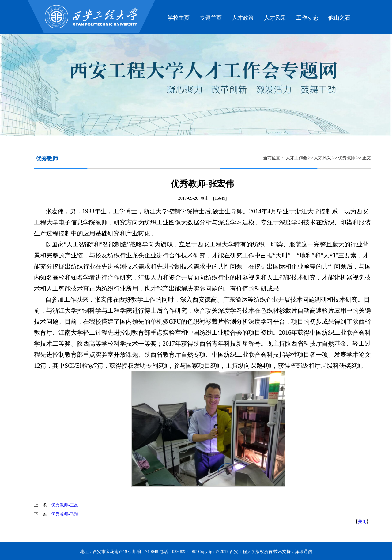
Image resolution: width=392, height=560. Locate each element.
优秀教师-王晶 (65, 505)
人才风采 (275, 18)
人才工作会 (296, 158)
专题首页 (211, 18)
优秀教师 (347, 158)
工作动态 (307, 18)
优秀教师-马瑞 (65, 514)
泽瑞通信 (303, 552)
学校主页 (179, 18)
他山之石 (339, 18)
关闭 (362, 522)
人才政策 (243, 18)
